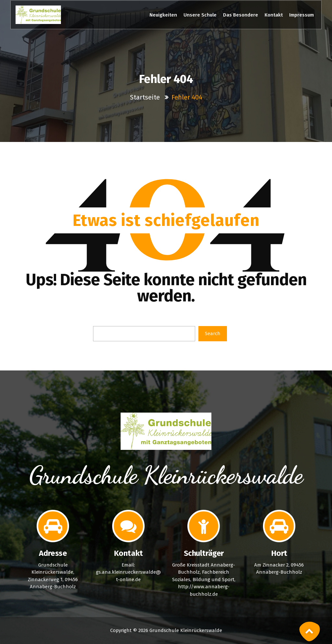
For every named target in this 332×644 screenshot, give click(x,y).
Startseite (146, 97)
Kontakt (274, 15)
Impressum (302, 15)
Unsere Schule (200, 15)
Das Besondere (241, 15)
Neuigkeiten (163, 15)
